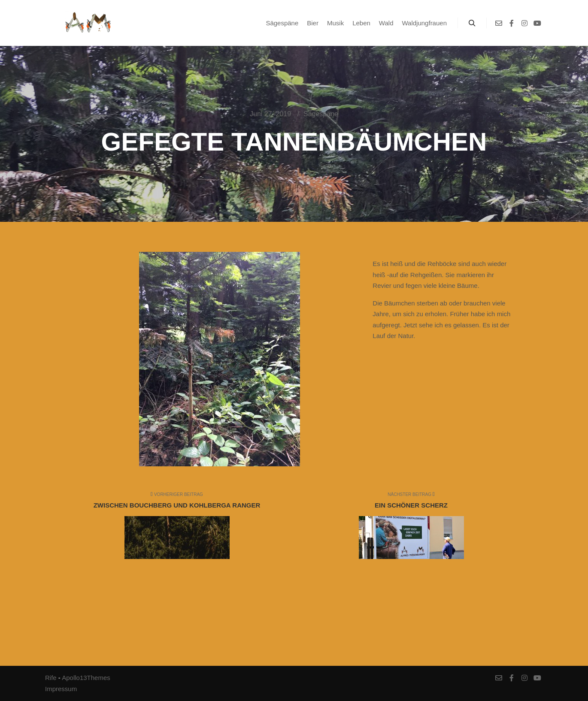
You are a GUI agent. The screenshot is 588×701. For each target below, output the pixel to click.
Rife (51, 678)
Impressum (61, 689)
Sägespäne (321, 114)
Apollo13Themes (86, 678)
